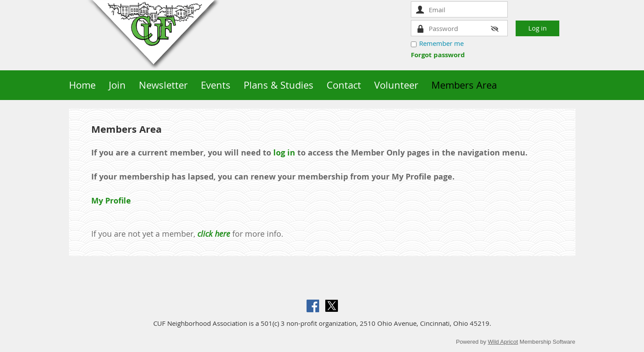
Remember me (441, 43)
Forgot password (438, 55)
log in (284, 153)
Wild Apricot (503, 342)
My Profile (111, 201)
